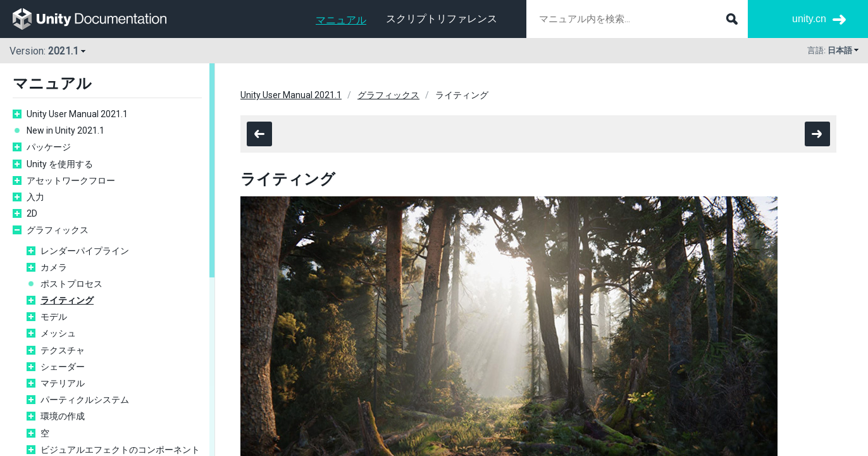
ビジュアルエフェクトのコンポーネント (121, 450)
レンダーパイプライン (85, 251)
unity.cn (809, 19)
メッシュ (58, 333)
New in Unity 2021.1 (65, 130)
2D (32, 213)
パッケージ (49, 147)
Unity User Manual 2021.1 (77, 114)
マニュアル (341, 20)
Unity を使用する (60, 164)
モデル (54, 317)
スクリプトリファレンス (442, 19)
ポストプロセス (71, 284)
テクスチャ (63, 350)
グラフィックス (58, 230)
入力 (35, 197)
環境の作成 (63, 416)
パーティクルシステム (85, 400)
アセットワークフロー (71, 180)
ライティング (67, 300)
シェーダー (63, 367)
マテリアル (63, 383)
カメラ (54, 267)
